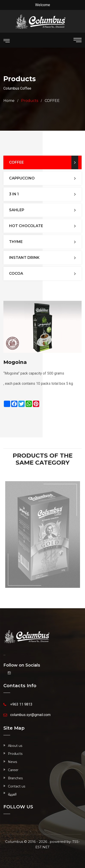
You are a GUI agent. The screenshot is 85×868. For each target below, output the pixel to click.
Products (15, 754)
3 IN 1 (14, 194)
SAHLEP (17, 210)
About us (15, 746)
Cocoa (16, 273)
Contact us (17, 786)
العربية (12, 794)
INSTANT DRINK (24, 258)
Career (13, 770)
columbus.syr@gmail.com (30, 715)
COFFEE (52, 101)
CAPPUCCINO (22, 178)
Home (9, 101)
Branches (15, 778)
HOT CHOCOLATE (26, 226)
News (12, 762)
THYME (16, 242)
